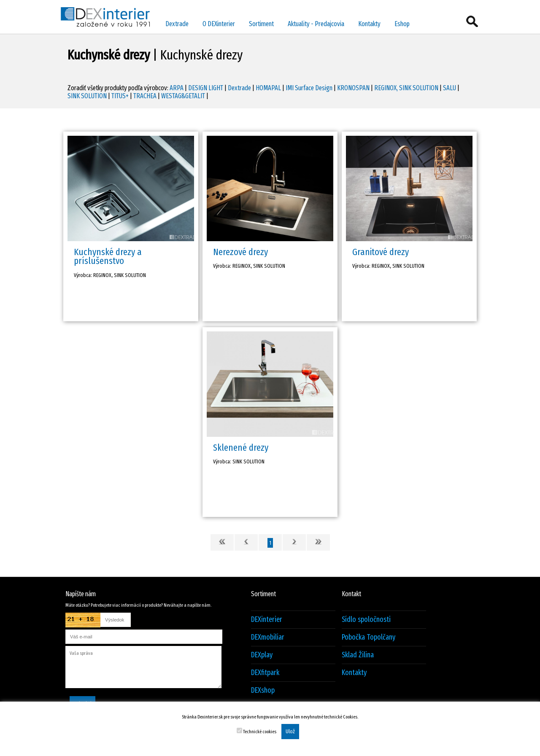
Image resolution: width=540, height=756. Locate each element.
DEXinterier (267, 620)
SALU (450, 88)
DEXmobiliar (268, 637)
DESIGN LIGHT (206, 88)
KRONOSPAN (353, 88)
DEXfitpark (265, 673)
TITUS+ (120, 96)
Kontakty (369, 24)
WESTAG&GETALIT (183, 96)
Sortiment (261, 24)
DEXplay (262, 655)
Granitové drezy (381, 252)
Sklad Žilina (358, 655)
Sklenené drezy (241, 448)
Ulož (290, 732)
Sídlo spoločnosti (366, 620)
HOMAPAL (268, 88)
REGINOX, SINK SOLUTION (406, 88)
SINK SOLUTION (87, 96)
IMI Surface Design (309, 88)
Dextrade (177, 24)
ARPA (177, 88)
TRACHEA (145, 96)
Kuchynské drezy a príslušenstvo (108, 256)
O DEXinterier (219, 24)
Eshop (402, 24)
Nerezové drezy (240, 252)
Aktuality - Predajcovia (316, 24)
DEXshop (263, 690)
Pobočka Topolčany (369, 637)
